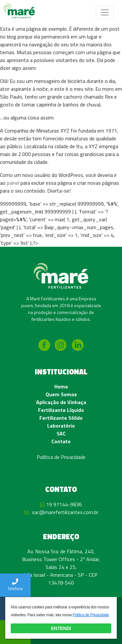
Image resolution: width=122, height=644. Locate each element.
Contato (61, 441)
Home (61, 386)
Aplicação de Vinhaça (61, 402)
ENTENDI (61, 628)
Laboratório (61, 426)
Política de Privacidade (61, 457)
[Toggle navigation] (105, 12)
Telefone (15, 585)
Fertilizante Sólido (61, 418)
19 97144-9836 (64, 504)
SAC (61, 433)
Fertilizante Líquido (61, 410)
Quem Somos (61, 394)
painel (13, 183)
